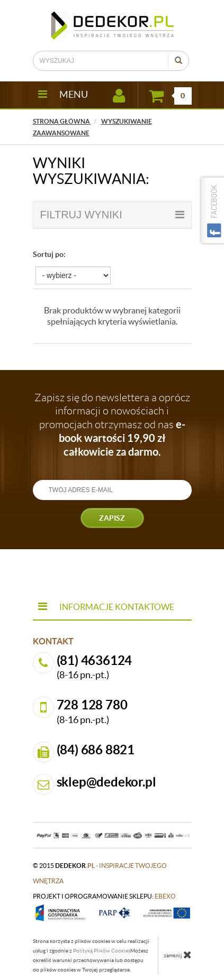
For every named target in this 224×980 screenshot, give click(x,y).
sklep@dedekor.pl (106, 782)
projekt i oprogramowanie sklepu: (104, 896)
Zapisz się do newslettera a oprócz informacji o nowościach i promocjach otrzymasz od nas (112, 425)
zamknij (178, 955)
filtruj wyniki (112, 215)
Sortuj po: (49, 254)
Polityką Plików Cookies (102, 951)
